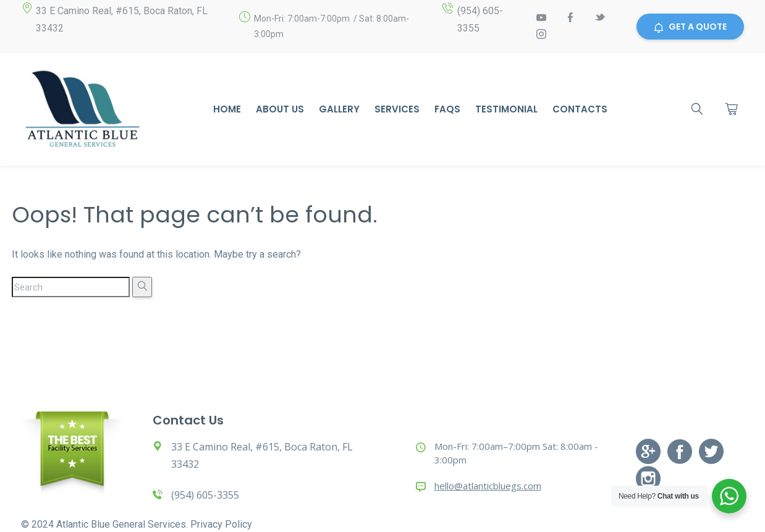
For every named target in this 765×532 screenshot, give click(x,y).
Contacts (580, 109)
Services (397, 109)
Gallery (339, 109)
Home (227, 109)
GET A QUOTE (690, 27)
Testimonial (506, 109)
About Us (280, 109)
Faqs (447, 109)
